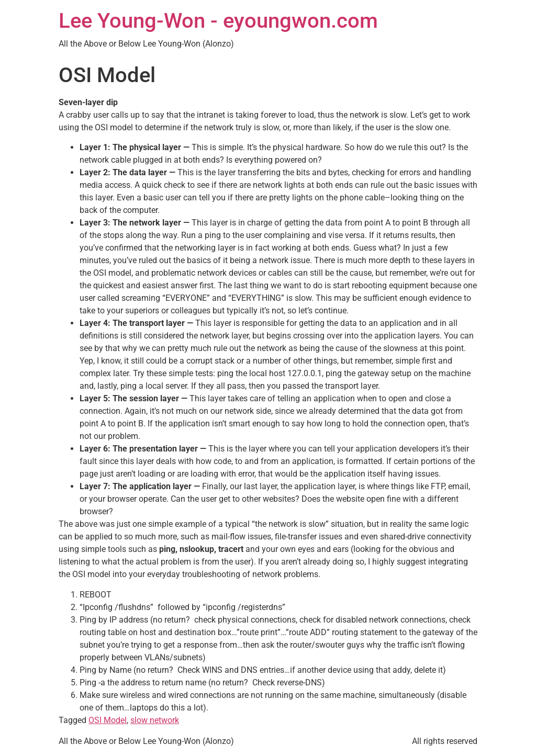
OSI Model (108, 720)
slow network (155, 720)
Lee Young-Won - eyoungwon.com (218, 21)
